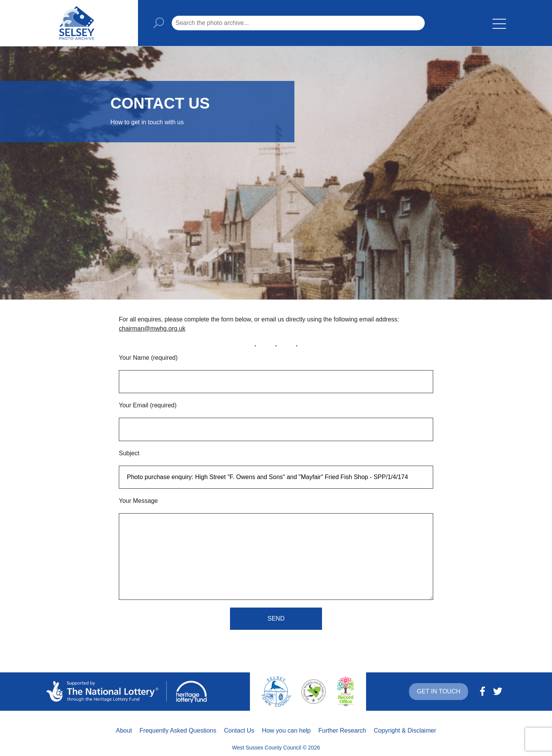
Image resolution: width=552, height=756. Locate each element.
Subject (129, 453)
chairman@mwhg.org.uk (152, 329)
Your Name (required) (148, 358)
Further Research (343, 730)
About (124, 730)
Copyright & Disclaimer (405, 730)
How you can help (286, 730)
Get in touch (439, 691)
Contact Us (239, 730)
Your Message (138, 501)
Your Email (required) (148, 405)
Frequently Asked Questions (178, 730)
